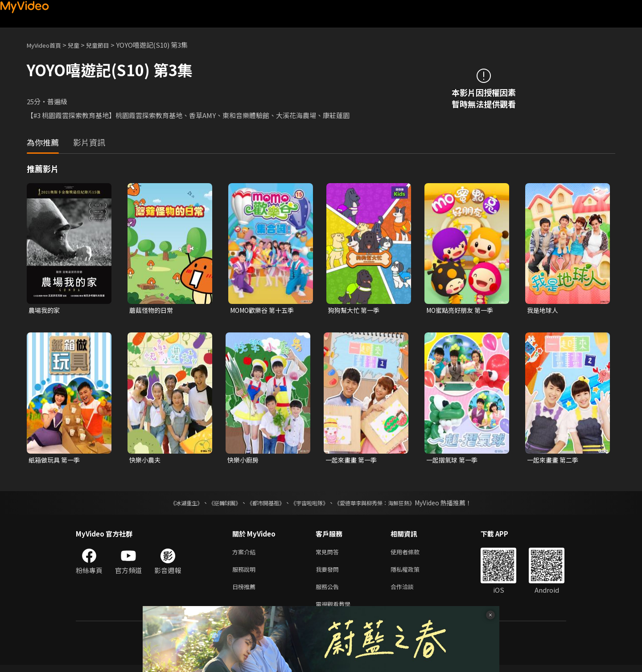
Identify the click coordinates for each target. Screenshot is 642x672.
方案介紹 (246, 554)
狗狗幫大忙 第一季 (356, 310)
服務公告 (329, 592)
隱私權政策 (413, 573)
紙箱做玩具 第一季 (56, 461)
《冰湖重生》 (171, 504)
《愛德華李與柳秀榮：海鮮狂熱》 (386, 504)
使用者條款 (413, 554)
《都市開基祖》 (261, 504)
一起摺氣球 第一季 (454, 461)
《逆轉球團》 (214, 504)
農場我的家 (45, 310)
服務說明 (246, 573)
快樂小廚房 (244, 461)
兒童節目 (107, 45)
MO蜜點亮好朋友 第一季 (462, 310)
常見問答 (329, 554)
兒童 (81, 45)
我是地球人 (544, 310)
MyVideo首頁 (47, 45)
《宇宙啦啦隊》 (311, 504)
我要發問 (329, 573)
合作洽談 (409, 592)
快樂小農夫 (146, 461)
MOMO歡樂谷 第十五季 (265, 310)
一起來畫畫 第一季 (353, 461)
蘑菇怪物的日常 (153, 310)
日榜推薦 (246, 592)
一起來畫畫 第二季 (554, 461)
